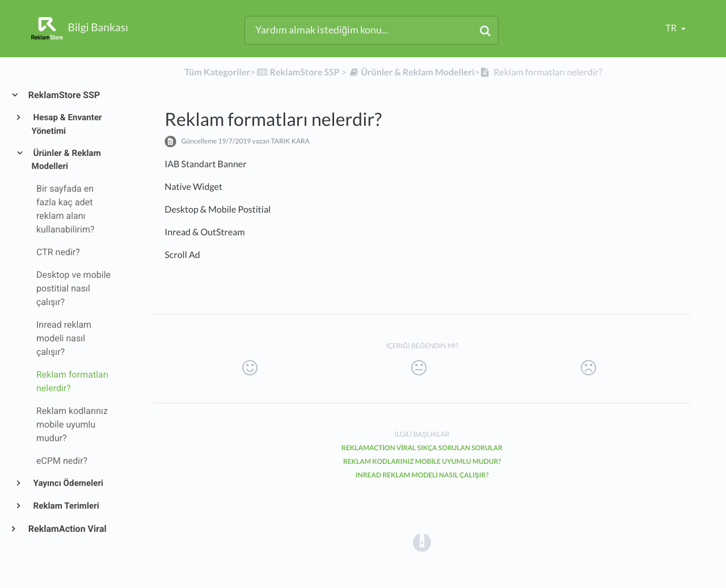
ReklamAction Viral (67, 529)
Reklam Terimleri (66, 506)
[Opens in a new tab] (422, 542)
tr (672, 28)
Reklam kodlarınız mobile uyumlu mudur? (422, 461)
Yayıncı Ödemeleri (67, 483)
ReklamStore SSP (64, 95)
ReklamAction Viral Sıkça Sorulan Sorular (422, 448)
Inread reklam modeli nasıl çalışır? (422, 475)
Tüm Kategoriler (217, 72)
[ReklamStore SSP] (297, 72)
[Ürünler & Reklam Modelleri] (411, 72)
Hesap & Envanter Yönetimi (67, 124)
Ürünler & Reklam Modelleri (66, 160)
